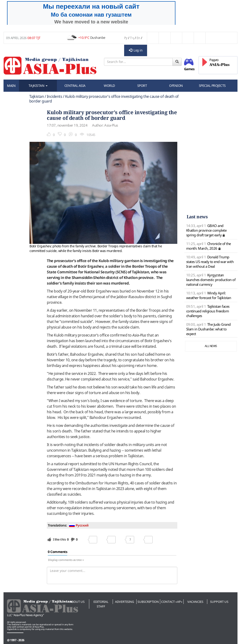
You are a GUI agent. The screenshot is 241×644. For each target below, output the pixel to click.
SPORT (142, 86)
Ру (126, 38)
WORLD (109, 86)
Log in (136, 50)
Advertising (124, 602)
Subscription (148, 602)
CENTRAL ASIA (75, 86)
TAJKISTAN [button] (38, 86)
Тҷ (132, 38)
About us (77, 602)
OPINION (176, 86)
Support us (219, 602)
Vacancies (195, 602)
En (138, 38)
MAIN (11, 86)
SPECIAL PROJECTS (212, 86)
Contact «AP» (172, 602)
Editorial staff (101, 604)
